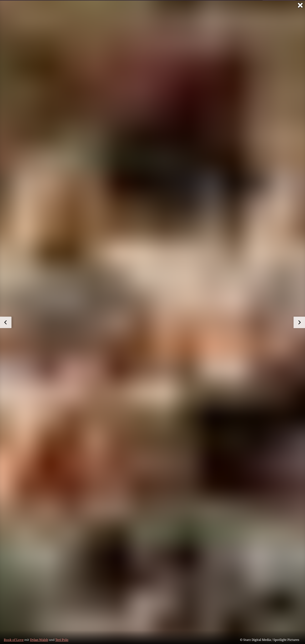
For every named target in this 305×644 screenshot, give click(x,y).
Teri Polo (62, 640)
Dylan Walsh (39, 640)
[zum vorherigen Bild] (6, 322)
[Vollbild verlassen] (300, 5)
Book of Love (14, 640)
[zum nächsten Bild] (299, 322)
